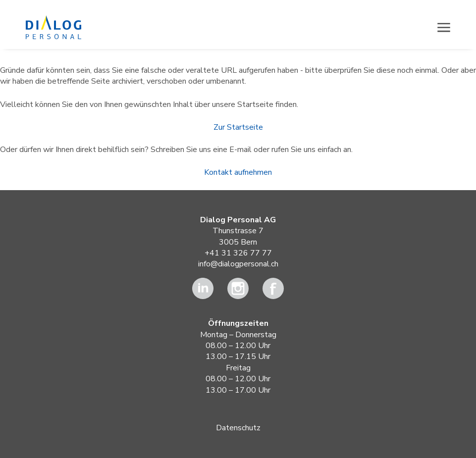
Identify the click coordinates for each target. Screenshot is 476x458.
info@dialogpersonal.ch (238, 264)
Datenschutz (238, 428)
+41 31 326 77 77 (238, 253)
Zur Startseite (238, 127)
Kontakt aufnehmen (238, 172)
